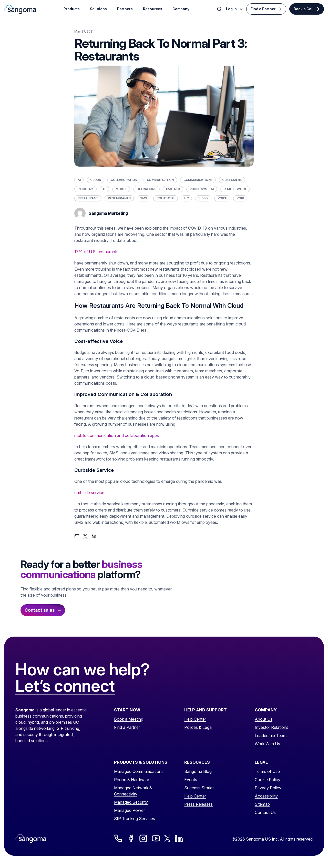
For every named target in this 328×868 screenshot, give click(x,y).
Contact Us (265, 812)
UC (186, 198)
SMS (143, 198)
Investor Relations (271, 727)
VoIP (240, 198)
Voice (222, 198)
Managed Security (131, 802)
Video (203, 198)
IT (104, 189)
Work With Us (267, 744)
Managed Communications (139, 771)
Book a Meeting (129, 719)
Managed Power (129, 810)
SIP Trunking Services (135, 819)
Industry (85, 189)
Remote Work (235, 189)
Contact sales (40, 610)
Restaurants (119, 198)
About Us (264, 719)
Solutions (166, 198)
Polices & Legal (198, 727)
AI (79, 180)
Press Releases (198, 804)
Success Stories (199, 788)
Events (191, 780)
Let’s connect (65, 686)
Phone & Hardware (132, 780)
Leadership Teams (272, 736)
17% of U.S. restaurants (96, 252)
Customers (232, 180)
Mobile (121, 189)
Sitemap (262, 804)
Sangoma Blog (198, 771)
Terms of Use (267, 771)
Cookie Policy (268, 780)
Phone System (202, 189)
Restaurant (88, 198)
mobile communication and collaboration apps (117, 435)
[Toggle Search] (220, 9)
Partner (173, 189)
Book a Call (304, 9)
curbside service (89, 493)
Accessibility (266, 796)
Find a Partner (263, 9)
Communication (160, 180)
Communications (198, 180)
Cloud (96, 180)
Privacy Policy (268, 788)
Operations (146, 189)
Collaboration (124, 180)
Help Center (195, 719)
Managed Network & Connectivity (133, 791)
